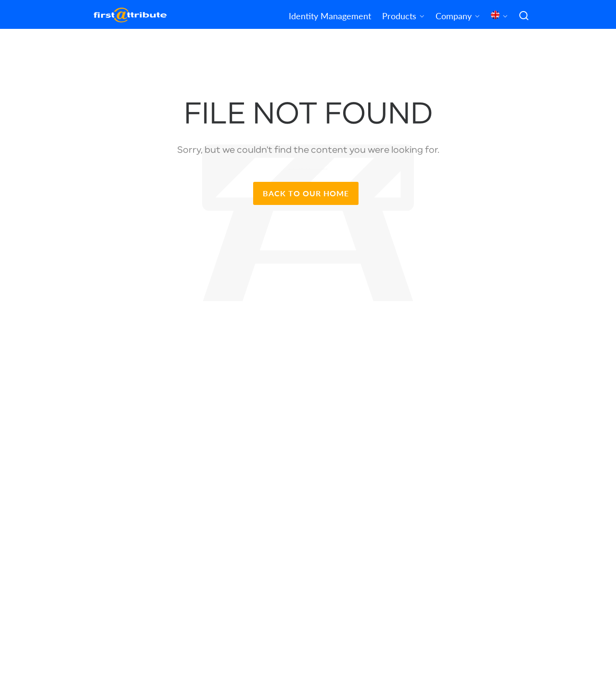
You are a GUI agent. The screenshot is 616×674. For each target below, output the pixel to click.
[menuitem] (499, 14)
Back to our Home (306, 193)
